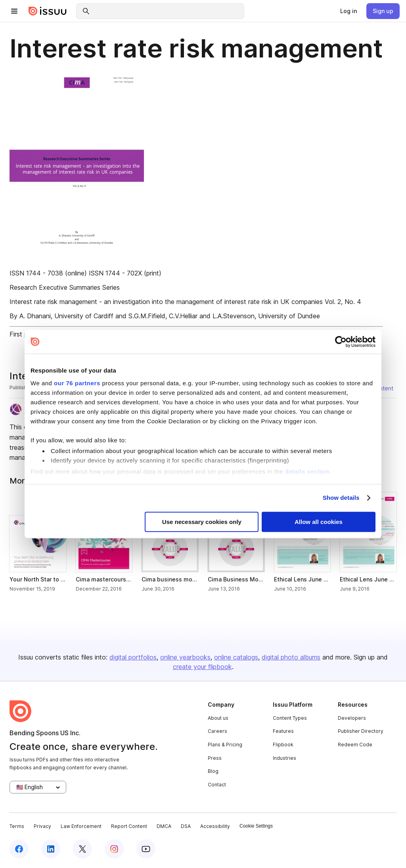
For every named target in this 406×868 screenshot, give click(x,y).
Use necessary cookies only (202, 522)
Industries (284, 758)
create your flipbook (202, 667)
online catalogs (236, 657)
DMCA (164, 826)
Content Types (290, 718)
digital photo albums (291, 657)
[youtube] (146, 849)
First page (24, 334)
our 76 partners (77, 383)
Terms (17, 826)
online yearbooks (185, 657)
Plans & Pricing (225, 745)
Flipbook (283, 745)
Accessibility (215, 826)
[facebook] (19, 849)
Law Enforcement (81, 826)
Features (283, 731)
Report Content (129, 826)
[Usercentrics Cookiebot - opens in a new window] (341, 342)
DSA (186, 826)
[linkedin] (51, 849)
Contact (217, 785)
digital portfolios (133, 657)
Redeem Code (355, 745)
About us (218, 718)
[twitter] (82, 849)
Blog (213, 771)
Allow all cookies (319, 522)
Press (215, 758)
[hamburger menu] (14, 11)
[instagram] (114, 849)
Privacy (42, 826)
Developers (352, 718)
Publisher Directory (361, 731)
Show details (341, 498)
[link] (349, 11)
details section (307, 471)
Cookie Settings (256, 826)
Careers (217, 731)
